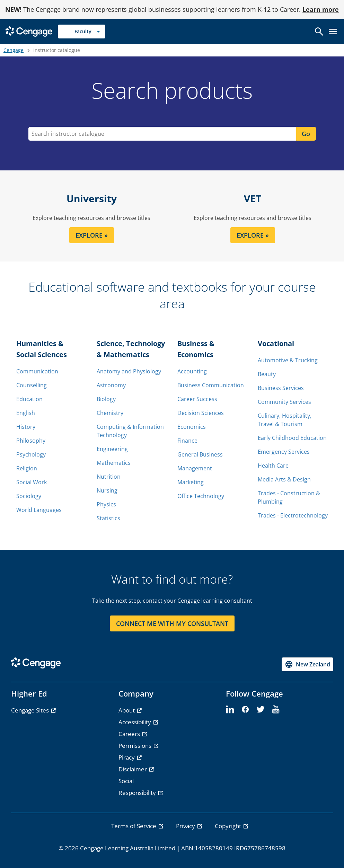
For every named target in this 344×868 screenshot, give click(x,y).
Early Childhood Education (292, 438)
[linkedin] (230, 710)
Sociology (29, 496)
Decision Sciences (201, 413)
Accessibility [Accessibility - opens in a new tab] (135, 722)
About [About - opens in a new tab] (127, 710)
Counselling (32, 385)
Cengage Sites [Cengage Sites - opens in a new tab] (31, 710)
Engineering (112, 449)
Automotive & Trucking (288, 360)
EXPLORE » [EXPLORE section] (92, 235)
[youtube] (276, 710)
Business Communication (211, 385)
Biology (106, 399)
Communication (37, 371)
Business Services (281, 388)
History (26, 427)
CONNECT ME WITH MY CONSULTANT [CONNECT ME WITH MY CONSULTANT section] (172, 623)
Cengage (14, 50)
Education (29, 399)
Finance (187, 441)
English (26, 413)
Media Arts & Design (284, 479)
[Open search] (319, 32)
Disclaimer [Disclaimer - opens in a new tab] (133, 769)
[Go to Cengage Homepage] (29, 31)
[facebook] (245, 710)
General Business (200, 454)
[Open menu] (333, 32)
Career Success (197, 399)
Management (195, 468)
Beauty (267, 374)
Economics (192, 427)
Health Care (273, 466)
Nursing (107, 490)
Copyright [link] (229, 826)
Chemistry (110, 413)
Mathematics (114, 463)
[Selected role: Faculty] (82, 32)
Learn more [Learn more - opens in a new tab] (321, 9)
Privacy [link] (186, 826)
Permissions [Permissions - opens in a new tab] (136, 746)
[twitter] (261, 710)
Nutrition (109, 477)
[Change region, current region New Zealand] (307, 664)
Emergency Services (284, 452)
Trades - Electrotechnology (293, 515)
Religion (27, 468)
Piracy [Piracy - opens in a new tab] (127, 757)
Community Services (284, 402)
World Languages (39, 510)
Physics (106, 504)
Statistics (108, 518)
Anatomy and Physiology (129, 371)
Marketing (191, 482)
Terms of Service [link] (134, 826)
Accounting (192, 371)
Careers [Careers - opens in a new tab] (130, 734)
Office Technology (201, 496)
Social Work (32, 482)
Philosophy (31, 441)
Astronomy (111, 385)
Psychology (31, 454)
